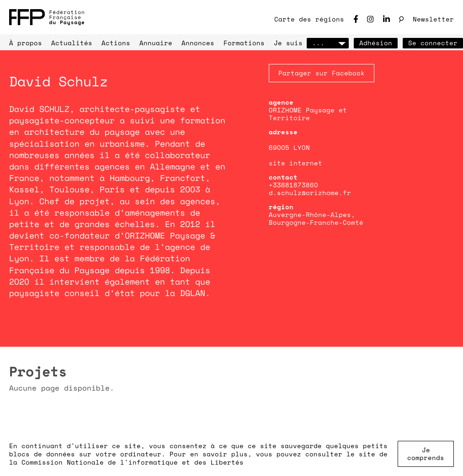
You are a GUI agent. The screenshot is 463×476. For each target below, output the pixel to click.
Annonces (198, 43)
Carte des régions (309, 19)
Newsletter (433, 19)
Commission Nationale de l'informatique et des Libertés (133, 462)
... (328, 43)
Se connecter (433, 43)
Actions (116, 43)
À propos (26, 43)
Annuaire (156, 43)
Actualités (72, 43)
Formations (244, 43)
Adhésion (376, 43)
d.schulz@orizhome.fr (310, 193)
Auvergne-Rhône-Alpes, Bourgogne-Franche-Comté (316, 218)
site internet (295, 163)
